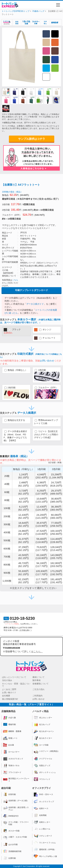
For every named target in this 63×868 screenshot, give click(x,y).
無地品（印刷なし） (16, 370)
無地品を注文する (15, 420)
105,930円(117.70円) (42, 573)
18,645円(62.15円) (23, 524)
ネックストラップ (44, 802)
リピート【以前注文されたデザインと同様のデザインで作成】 (46, 434)
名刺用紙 (40, 815)
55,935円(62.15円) (23, 573)
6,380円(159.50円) (42, 484)
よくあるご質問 (9, 689)
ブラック (12, 331)
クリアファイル (43, 759)
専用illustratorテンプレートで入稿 (46, 422)
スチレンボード (43, 836)
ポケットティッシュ (45, 772)
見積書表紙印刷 (12, 851)
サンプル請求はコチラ (32, 139)
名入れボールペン (44, 731)
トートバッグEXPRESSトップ (16, 11)
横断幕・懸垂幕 (12, 731)
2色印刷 (16, 393)
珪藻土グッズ (42, 765)
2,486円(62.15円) (23, 484)
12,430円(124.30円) (42, 508)
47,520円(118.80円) (42, 532)
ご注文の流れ (38, 689)
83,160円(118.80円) (42, 557)
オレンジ (43, 330)
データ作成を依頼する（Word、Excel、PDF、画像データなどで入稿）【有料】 (16, 436)
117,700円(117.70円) (42, 581)
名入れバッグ (42, 724)
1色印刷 (47, 375)
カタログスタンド (13, 759)
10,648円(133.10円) (42, 500)
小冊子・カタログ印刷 (15, 838)
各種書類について (40, 684)
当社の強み (7, 680)
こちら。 (38, 651)
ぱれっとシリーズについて (14, 677)
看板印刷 (9, 724)
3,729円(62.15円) (23, 492)
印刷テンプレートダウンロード (32, 290)
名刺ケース (41, 808)
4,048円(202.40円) (42, 476)
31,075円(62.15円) (23, 540)
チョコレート (45, 338)
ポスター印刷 (11, 831)
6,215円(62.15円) (23, 508)
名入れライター (43, 738)
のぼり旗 (9, 718)
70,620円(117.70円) (42, 549)
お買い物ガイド (9, 693)
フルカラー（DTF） (47, 393)
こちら (15, 280)
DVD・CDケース (43, 795)
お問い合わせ (47, 361)
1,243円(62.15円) (23, 476)
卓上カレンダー (43, 718)
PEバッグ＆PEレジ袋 (45, 856)
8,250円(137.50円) (42, 492)
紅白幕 (8, 745)
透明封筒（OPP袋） (45, 849)
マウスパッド (42, 779)
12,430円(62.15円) (23, 516)
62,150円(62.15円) (23, 581)
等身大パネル (11, 765)
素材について (38, 677)
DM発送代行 (11, 816)
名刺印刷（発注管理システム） (16, 808)
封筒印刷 (9, 794)
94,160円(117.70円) (42, 565)
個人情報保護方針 (10, 699)
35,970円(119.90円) (42, 524)
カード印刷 (41, 745)
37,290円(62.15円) (23, 549)
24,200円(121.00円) (42, 516)
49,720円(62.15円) (23, 565)
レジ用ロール (42, 829)
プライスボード (12, 772)
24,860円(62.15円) (23, 532)
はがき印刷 (10, 844)
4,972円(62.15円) (23, 500)
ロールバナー (11, 752)
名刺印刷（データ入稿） (16, 801)
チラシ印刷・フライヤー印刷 (16, 823)
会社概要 (6, 696)
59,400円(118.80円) (42, 540)
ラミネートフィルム (45, 843)
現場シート (10, 738)
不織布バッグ (38, 11)
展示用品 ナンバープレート (16, 780)
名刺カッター (42, 822)
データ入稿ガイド (35, 304)
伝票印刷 (9, 858)
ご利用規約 (37, 696)
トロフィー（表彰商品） (47, 752)
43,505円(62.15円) (23, 557)
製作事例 (36, 680)
